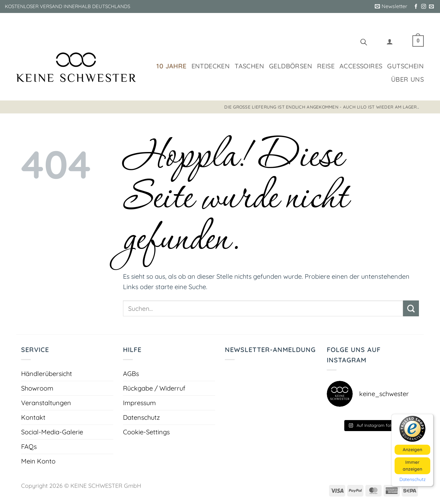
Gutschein (405, 66)
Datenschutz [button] (413, 479)
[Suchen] (364, 43)
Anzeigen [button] (412, 449)
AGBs (131, 374)
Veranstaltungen (46, 403)
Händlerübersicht (47, 374)
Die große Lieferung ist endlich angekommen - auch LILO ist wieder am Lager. (321, 107)
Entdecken (211, 66)
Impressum (139, 403)
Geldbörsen (291, 66)
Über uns (407, 79)
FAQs (29, 446)
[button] (391, 6)
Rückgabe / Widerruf (154, 388)
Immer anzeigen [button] (412, 465)
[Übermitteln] (411, 308)
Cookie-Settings (146, 432)
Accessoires (361, 66)
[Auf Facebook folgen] (416, 7)
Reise (326, 66)
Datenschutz (141, 417)
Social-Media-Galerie (52, 432)
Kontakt (33, 417)
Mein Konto (38, 461)
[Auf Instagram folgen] (424, 7)
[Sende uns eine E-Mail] (431, 7)
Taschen (249, 66)
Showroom (37, 388)
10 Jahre (171, 66)
